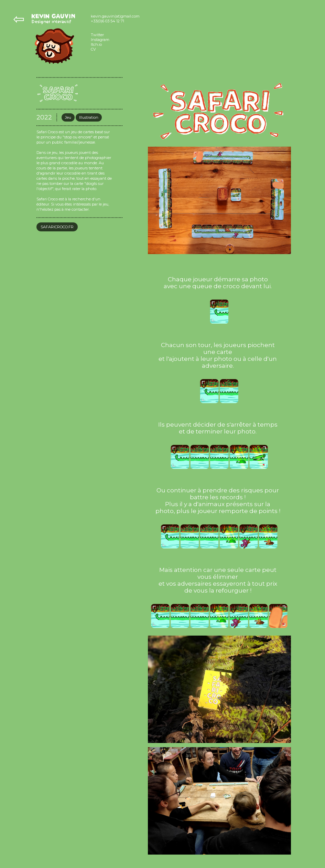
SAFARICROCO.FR (57, 227)
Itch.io (96, 44)
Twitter (97, 35)
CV (93, 49)
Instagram (100, 40)
